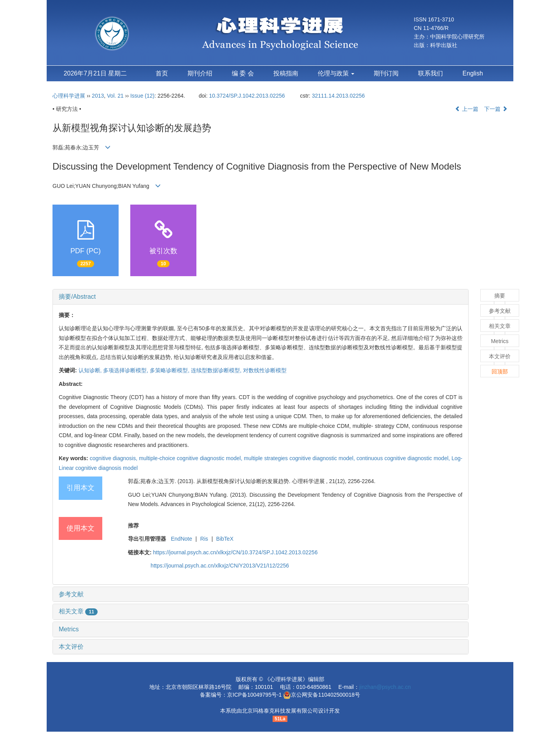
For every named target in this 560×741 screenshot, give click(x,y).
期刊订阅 (386, 73)
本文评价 (71, 647)
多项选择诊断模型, (126, 370)
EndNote (181, 539)
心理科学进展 (70, 96)
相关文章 (78, 611)
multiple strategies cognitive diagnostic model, (300, 458)
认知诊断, (91, 370)
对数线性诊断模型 (265, 370)
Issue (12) (142, 96)
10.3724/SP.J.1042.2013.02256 (247, 96)
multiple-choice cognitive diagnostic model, (191, 458)
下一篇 (496, 109)
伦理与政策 (336, 73)
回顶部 (500, 371)
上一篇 (467, 109)
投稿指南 (286, 73)
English (472, 73)
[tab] (261, 297)
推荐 (133, 526)
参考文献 (71, 594)
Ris (204, 539)
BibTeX (225, 539)
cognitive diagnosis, (114, 458)
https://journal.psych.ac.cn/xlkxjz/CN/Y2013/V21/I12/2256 (220, 566)
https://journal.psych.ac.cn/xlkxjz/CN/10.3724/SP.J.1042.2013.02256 (235, 552)
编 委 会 (243, 73)
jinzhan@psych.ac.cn (385, 687)
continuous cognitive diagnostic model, (404, 458)
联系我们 (430, 73)
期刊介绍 (200, 73)
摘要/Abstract (77, 297)
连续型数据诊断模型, (217, 370)
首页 (162, 73)
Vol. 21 (115, 96)
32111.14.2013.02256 (338, 96)
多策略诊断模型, (170, 370)
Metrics (69, 629)
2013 (98, 96)
